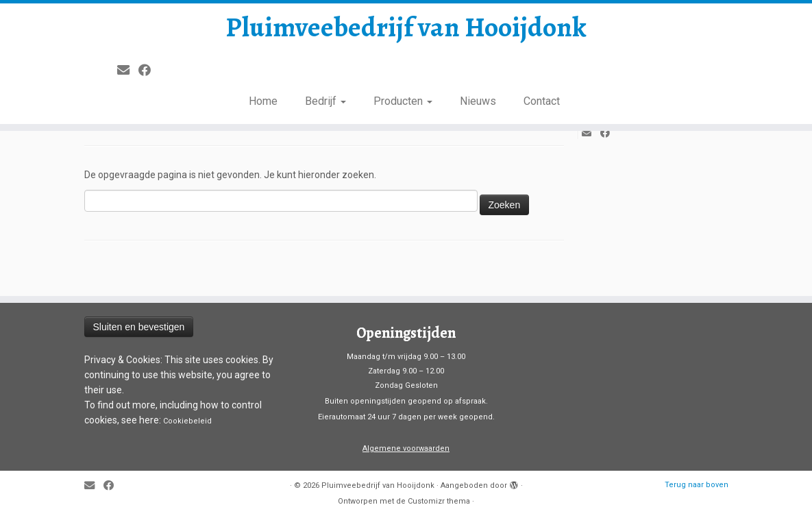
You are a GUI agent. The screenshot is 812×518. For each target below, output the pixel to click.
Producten (403, 101)
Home (263, 101)
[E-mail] (128, 70)
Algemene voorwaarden (406, 448)
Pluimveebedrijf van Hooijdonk (406, 27)
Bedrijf (325, 101)
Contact (542, 101)
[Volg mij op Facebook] (149, 70)
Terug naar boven (697, 485)
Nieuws (478, 101)
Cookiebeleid (187, 421)
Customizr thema (439, 501)
